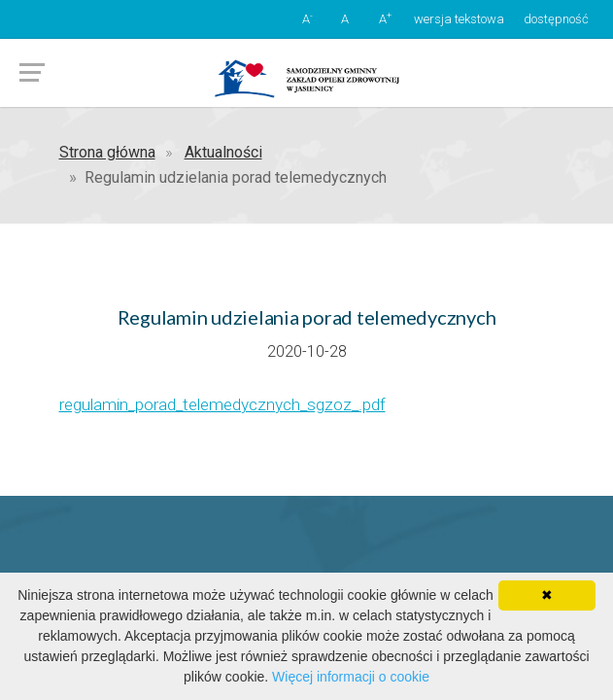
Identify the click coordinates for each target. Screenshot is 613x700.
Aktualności (223, 152)
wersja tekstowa (459, 19)
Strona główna (107, 152)
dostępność (556, 19)
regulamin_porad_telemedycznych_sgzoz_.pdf (222, 404)
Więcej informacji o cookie (351, 677)
